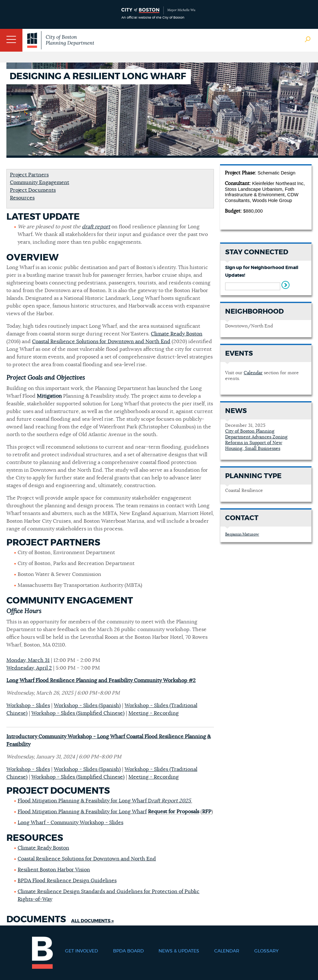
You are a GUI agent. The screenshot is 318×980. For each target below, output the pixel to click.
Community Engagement (40, 182)
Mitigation (49, 396)
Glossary (266, 951)
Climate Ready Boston (177, 334)
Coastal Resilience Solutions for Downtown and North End (101, 342)
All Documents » (92, 921)
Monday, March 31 (28, 660)
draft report (96, 227)
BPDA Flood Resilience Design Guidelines (67, 881)
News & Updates (179, 951)
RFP (207, 812)
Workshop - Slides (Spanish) (87, 705)
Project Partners (29, 175)
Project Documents (33, 190)
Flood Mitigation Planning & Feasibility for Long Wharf (82, 812)
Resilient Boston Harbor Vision (54, 870)
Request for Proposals (174, 812)
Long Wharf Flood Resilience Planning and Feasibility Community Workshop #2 (101, 680)
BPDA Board (128, 951)
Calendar (253, 373)
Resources (22, 198)
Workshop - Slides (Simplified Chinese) (78, 713)
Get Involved (82, 951)
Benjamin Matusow (242, 534)
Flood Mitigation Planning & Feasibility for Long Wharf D (105, 801)
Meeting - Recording (154, 713)
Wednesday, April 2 (29, 668)
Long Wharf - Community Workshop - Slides (70, 823)
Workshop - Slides (28, 705)
